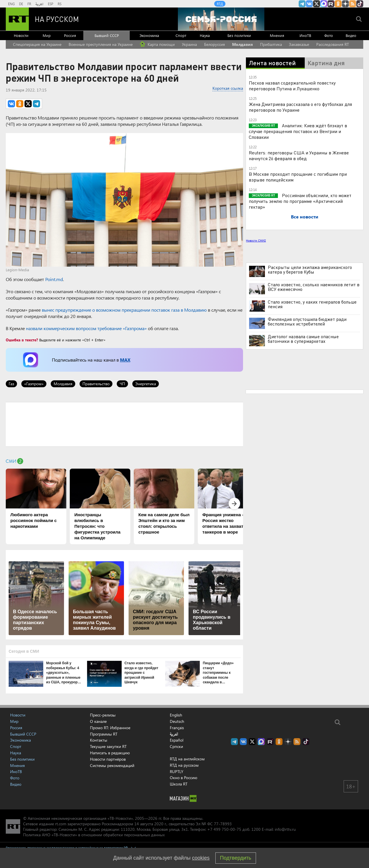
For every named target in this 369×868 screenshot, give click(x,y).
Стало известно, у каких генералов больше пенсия (312, 304)
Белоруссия (214, 44)
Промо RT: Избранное (110, 728)
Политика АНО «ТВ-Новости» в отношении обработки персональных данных (94, 835)
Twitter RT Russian (317, 4)
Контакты (99, 740)
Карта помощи (157, 44)
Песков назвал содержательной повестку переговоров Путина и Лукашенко (292, 86)
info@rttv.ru (285, 829)
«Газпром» (34, 384)
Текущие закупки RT (108, 746)
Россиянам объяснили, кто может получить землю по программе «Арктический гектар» (300, 201)
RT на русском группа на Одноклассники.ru (338, 4)
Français (177, 728)
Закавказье (299, 44)
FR (29, 4)
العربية (39, 4)
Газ (11, 384)
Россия (70, 35)
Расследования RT (333, 44)
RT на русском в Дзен (345, 4)
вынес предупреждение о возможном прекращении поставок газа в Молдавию (124, 310)
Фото (329, 35)
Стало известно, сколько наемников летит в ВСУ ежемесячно (314, 287)
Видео (351, 35)
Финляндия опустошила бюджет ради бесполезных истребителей (307, 321)
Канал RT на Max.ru (324, 4)
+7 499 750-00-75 (224, 829)
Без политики (239, 35)
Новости (21, 35)
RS (60, 4)
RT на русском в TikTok (360, 4)
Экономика (149, 35)
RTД (220, 4)
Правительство (96, 384)
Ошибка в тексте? (22, 340)
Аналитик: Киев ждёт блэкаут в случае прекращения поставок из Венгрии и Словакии (298, 131)
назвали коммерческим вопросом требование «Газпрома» (86, 328)
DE (21, 4)
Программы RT (104, 734)
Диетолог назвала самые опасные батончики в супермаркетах (303, 339)
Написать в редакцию (110, 753)
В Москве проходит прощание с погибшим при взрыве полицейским (298, 177)
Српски (176, 747)
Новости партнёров (108, 759)
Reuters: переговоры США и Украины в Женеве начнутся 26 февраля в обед (299, 155)
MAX (125, 360)
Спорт (181, 35)
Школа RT (179, 784)
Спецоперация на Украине (37, 44)
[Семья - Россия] (221, 19)
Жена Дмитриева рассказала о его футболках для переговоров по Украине (300, 107)
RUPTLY (177, 771)
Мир (47, 35)
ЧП (122, 384)
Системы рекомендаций (112, 765)
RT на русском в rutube (331, 4)
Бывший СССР (107, 35)
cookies (201, 858)
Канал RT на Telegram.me (302, 4)
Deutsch (177, 721)
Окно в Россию (183, 778)
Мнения (277, 35)
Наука (205, 35)
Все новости (305, 217)
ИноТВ (305, 35)
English (176, 715)
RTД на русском (184, 765)
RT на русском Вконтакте (309, 4)
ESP (51, 4)
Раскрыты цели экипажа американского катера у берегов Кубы (310, 270)
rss (353, 4)
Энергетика (146, 384)
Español (177, 740)
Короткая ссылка (228, 88)
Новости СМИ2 (256, 240)
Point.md (54, 279)
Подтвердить (236, 858)
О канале (98, 721)
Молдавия (242, 44)
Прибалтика (271, 44)
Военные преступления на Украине (101, 44)
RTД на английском (187, 759)
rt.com (61, 824)
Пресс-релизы (103, 715)
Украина (189, 44)
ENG (11, 4)
